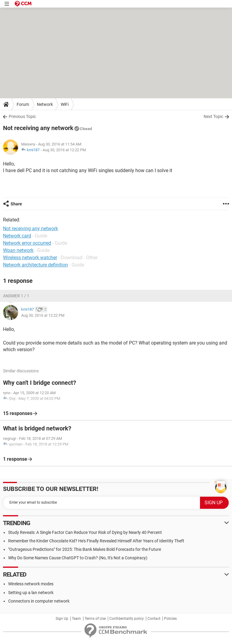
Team (76, 619)
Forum (23, 104)
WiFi (65, 104)
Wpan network (18, 250)
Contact (154, 619)
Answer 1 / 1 (16, 296)
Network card (17, 236)
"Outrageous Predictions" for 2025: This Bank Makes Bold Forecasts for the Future (85, 549)
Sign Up (62, 619)
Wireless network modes (31, 584)
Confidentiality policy (127, 619)
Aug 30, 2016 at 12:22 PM (64, 150)
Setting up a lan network (31, 593)
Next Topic (213, 116)
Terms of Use (95, 619)
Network (45, 104)
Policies (170, 619)
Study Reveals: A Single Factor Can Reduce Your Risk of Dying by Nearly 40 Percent (85, 532)
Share (16, 204)
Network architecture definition (35, 265)
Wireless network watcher (30, 258)
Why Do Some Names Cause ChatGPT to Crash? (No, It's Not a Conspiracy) (78, 558)
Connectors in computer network (39, 601)
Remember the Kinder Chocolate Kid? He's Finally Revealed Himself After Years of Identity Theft (96, 541)
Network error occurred (27, 243)
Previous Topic (22, 116)
